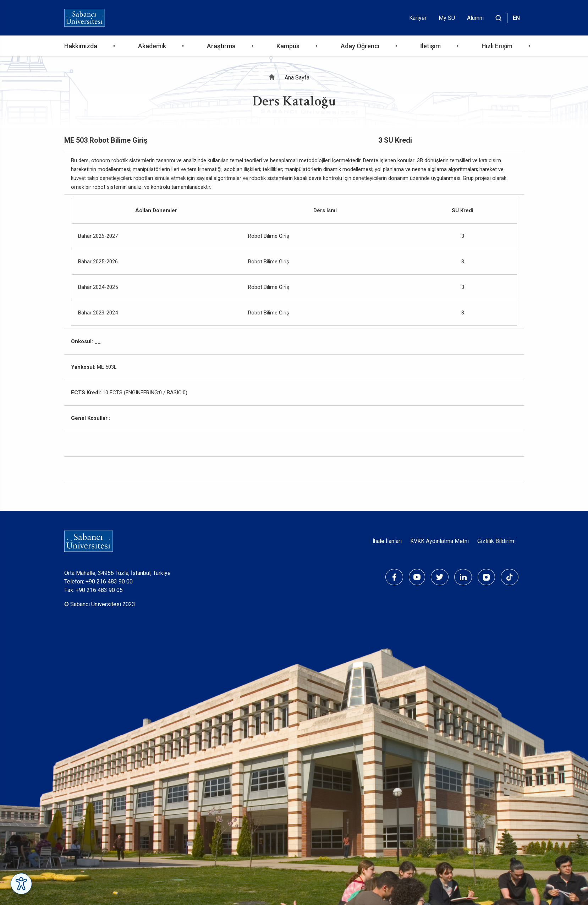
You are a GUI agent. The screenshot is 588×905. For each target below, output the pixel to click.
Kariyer (418, 18)
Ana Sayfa (297, 78)
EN (516, 18)
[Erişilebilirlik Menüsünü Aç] (21, 884)
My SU (447, 18)
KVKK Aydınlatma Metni (439, 541)
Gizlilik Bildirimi (496, 541)
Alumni (475, 18)
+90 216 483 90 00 (109, 582)
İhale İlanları (387, 541)
